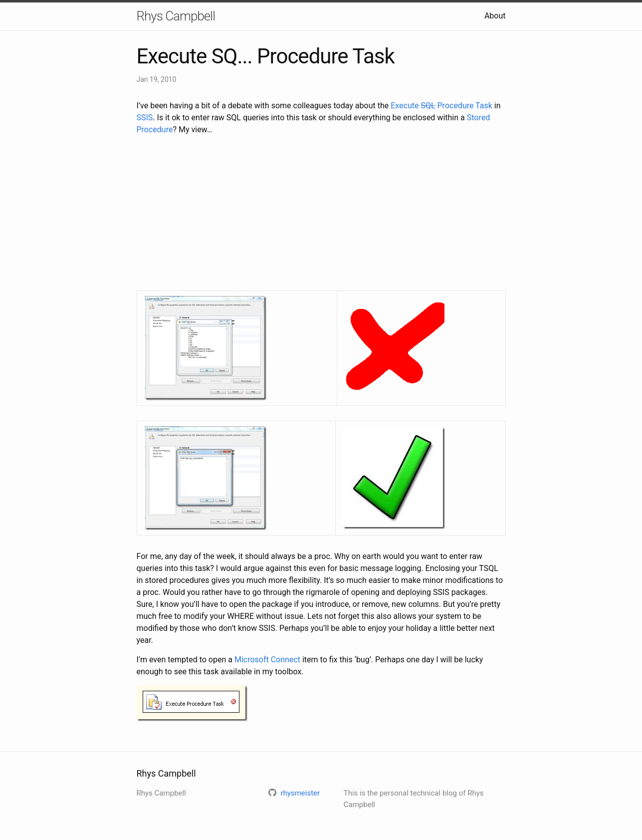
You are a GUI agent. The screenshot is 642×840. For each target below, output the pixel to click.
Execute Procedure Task (441, 106)
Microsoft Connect (267, 660)
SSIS (145, 118)
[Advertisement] (321, 213)
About (495, 16)
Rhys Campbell (176, 16)
